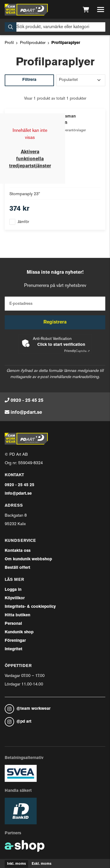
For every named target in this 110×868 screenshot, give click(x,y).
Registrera (55, 322)
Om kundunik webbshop (28, 559)
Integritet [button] (13, 649)
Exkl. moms (42, 864)
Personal (13, 624)
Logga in (13, 590)
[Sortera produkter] (81, 80)
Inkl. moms (16, 864)
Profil (9, 43)
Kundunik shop (19, 632)
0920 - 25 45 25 (27, 401)
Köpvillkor (15, 598)
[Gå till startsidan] (26, 10)
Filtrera (29, 80)
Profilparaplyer (66, 43)
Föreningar (15, 641)
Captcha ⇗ (77, 351)
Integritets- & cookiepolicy (30, 607)
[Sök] (55, 27)
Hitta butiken (17, 615)
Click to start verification (61, 345)
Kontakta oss (18, 551)
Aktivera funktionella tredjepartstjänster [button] (30, 159)
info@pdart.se (26, 413)
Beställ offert (17, 568)
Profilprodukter (33, 43)
